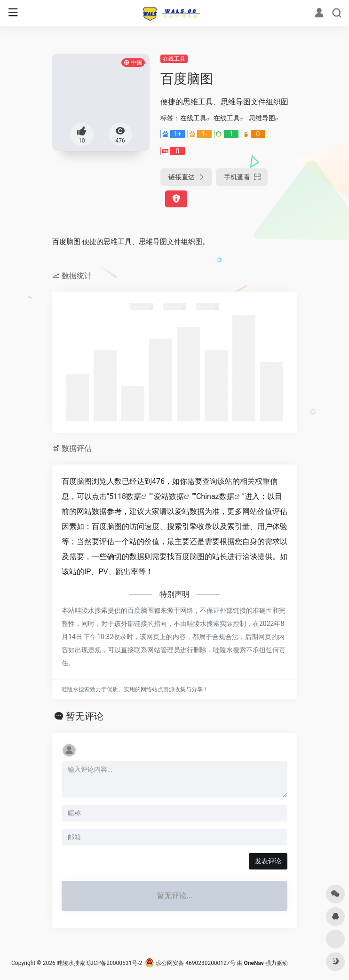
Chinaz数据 (215, 496)
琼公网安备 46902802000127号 (190, 963)
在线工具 (174, 59)
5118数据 (125, 496)
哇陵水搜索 (71, 963)
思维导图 (262, 118)
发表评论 (268, 861)
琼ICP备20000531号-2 (115, 963)
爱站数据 (169, 496)
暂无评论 (85, 716)
